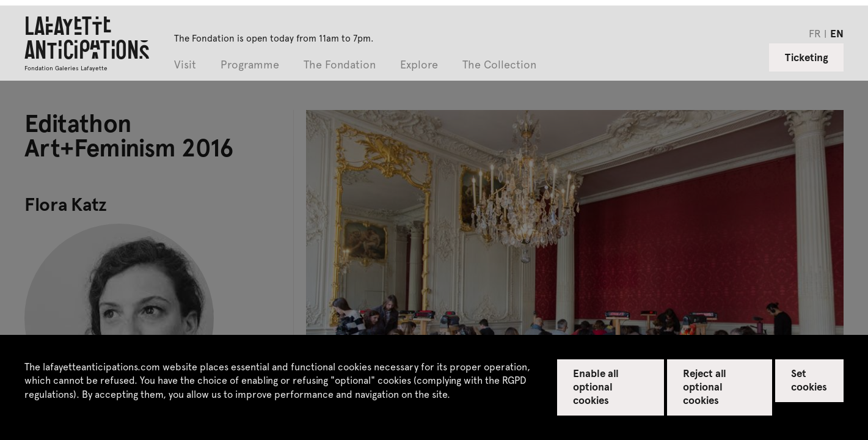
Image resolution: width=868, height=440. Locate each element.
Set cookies (809, 380)
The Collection (499, 65)
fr (815, 33)
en (837, 33)
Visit (185, 65)
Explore (419, 65)
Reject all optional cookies (705, 386)
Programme (250, 65)
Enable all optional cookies (596, 386)
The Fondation (340, 65)
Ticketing (807, 57)
